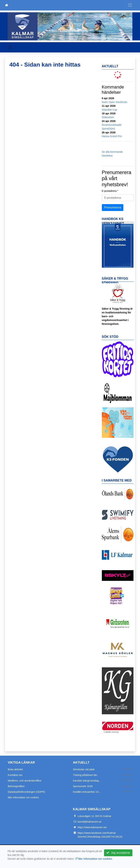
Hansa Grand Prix (112, 136)
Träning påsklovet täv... (86, 775)
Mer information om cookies (23, 797)
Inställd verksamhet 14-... (87, 792)
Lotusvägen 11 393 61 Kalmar (95, 816)
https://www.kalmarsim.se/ (92, 827)
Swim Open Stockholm (115, 102)
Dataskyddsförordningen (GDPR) (26, 792)
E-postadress (109, 191)
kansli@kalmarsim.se (90, 822)
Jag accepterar (118, 853)
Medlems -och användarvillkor (25, 781)
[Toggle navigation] (130, 5)
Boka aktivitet (15, 769)
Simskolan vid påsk (84, 769)
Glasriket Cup (110, 110)
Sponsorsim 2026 (83, 786)
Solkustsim (108, 117)
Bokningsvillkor (16, 786)
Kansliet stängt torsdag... (87, 781)
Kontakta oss (15, 775)
